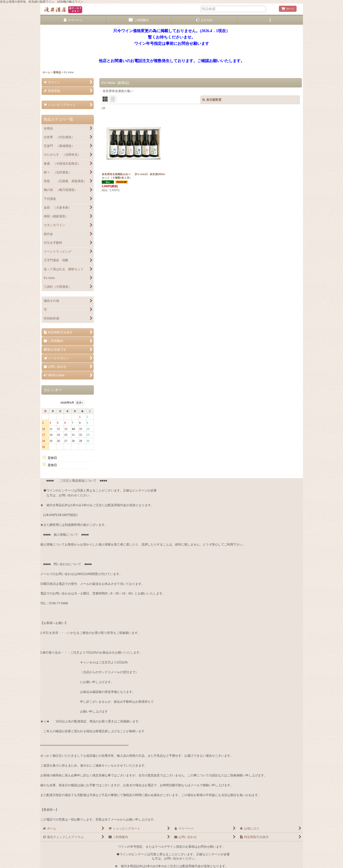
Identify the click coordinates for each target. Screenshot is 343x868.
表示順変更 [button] (212, 100)
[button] (270, 20)
